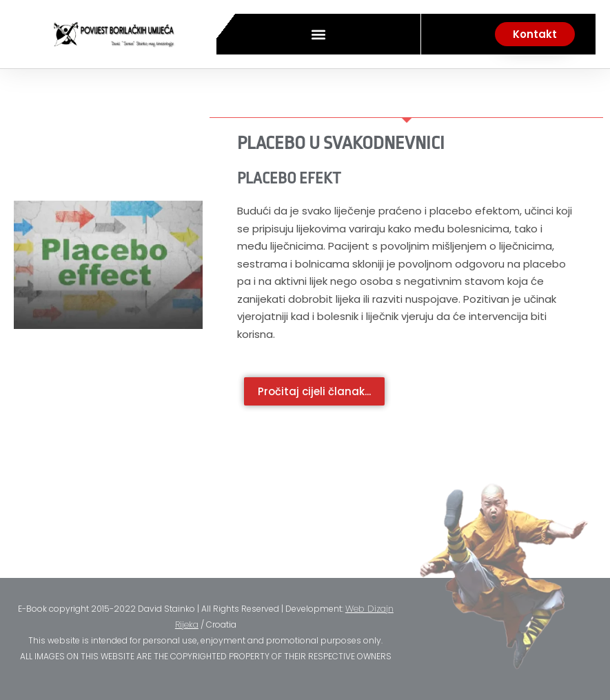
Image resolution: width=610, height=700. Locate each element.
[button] (318, 34)
